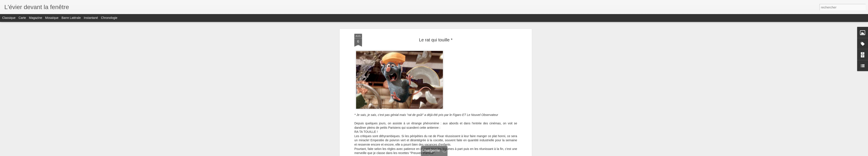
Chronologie (109, 18)
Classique (9, 18)
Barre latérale (71, 18)
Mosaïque (52, 18)
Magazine (36, 18)
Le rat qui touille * (436, 40)
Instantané (91, 18)
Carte (22, 18)
